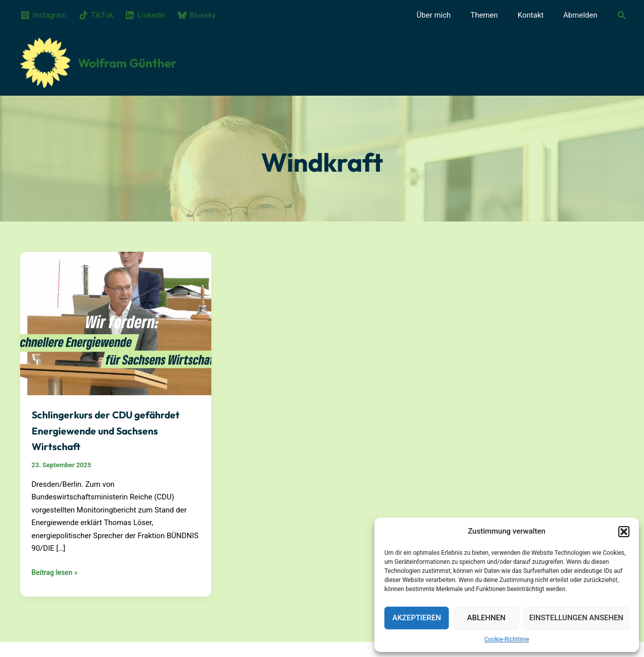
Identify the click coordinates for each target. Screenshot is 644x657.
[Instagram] (44, 15)
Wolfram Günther (127, 63)
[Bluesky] (197, 15)
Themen (496, 15)
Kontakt (538, 15)
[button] (624, 528)
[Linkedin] (145, 15)
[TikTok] (96, 15)
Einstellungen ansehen (576, 618)
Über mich (450, 15)
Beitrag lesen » (57, 573)
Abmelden (583, 15)
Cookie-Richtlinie (506, 639)
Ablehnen (486, 618)
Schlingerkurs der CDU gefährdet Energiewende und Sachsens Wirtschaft (112, 429)
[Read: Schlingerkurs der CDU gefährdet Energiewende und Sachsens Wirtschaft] (116, 323)
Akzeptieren (417, 618)
